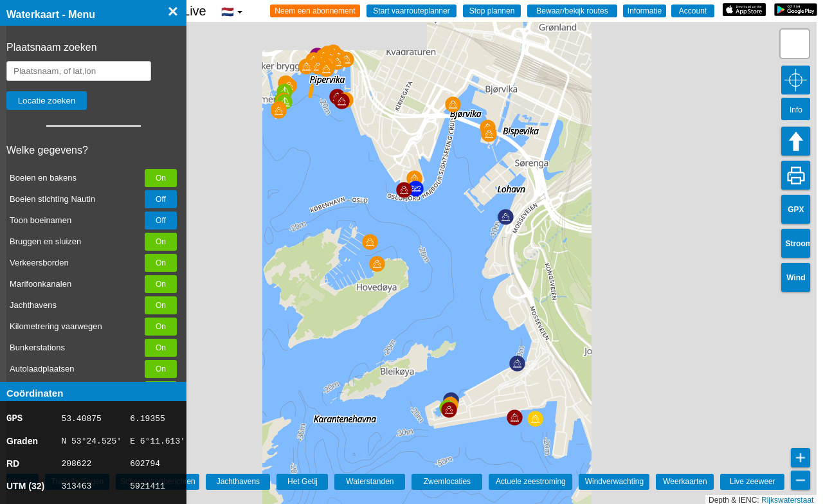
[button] (377, 264)
